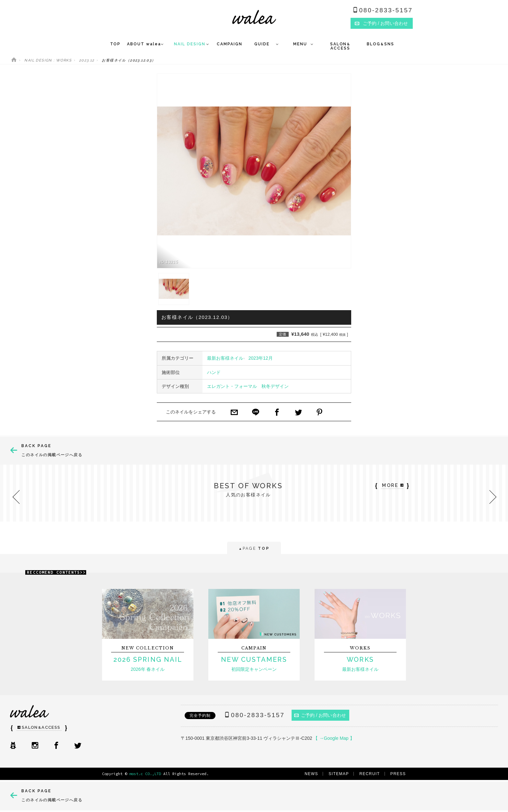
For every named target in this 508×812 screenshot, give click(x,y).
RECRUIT (369, 774)
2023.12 (87, 60)
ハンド (214, 372)
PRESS (398, 774)
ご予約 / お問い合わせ (320, 715)
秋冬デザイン (275, 386)
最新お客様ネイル (225, 358)
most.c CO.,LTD (145, 774)
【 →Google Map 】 (334, 738)
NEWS (311, 774)
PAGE (254, 549)
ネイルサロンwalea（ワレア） (254, 17)
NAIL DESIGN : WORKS (48, 60)
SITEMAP (339, 774)
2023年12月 (261, 358)
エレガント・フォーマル (232, 386)
